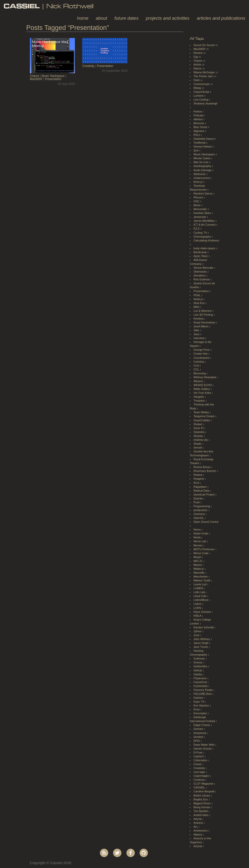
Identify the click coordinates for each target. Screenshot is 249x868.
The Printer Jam (204, 76)
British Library (202, 795)
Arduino (199, 823)
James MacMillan (205, 221)
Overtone (200, 514)
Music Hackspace (53, 76)
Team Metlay (202, 412)
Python (198, 111)
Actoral (198, 846)
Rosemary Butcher (205, 471)
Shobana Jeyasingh (206, 103)
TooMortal (200, 143)
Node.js (199, 299)
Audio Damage (203, 170)
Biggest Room (203, 803)
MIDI (197, 307)
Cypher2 (199, 756)
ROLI (197, 135)
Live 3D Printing (204, 315)
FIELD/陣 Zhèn (203, 694)
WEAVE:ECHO (203, 385)
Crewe (198, 764)
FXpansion (200, 678)
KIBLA (198, 616)
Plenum (199, 197)
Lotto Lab (200, 592)
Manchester (201, 576)
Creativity (88, 66)
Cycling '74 (201, 233)
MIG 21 (198, 561)
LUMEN (199, 588)
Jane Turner (201, 647)
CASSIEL (200, 787)
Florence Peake (204, 690)
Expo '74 (199, 702)
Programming (202, 506)
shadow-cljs (201, 440)
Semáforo (200, 275)
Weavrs (199, 381)
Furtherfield (201, 686)
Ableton (199, 119)
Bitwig (198, 88)
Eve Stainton (202, 705)
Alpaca (198, 834)
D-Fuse (198, 752)
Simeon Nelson (203, 146)
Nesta (198, 537)
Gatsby (198, 674)
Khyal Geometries (205, 322)
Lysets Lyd (200, 584)
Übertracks (201, 272)
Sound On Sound (204, 45)
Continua (199, 780)
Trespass (200, 401)
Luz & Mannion (203, 311)
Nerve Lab (200, 541)
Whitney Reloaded (205, 377)
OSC (197, 201)
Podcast (199, 115)
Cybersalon (201, 760)
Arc (196, 827)
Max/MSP (36, 79)
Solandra (199, 432)
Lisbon (198, 604)
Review (198, 53)
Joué (197, 635)
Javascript (200, 217)
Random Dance (203, 193)
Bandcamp (200, 252)
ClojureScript (202, 92)
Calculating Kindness (206, 240)
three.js (198, 182)
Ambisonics (201, 831)
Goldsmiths (201, 666)
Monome (199, 123)
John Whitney (202, 639)
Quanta (198, 498)
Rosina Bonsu (202, 467)
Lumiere (199, 96)
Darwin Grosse (203, 749)
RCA (197, 483)
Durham (199, 729)
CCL (197, 369)
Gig (196, 57)
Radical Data (202, 491)
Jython (198, 631)
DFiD (197, 741)
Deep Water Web (204, 745)
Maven (198, 565)
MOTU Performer (204, 549)
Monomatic (201, 209)
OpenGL (199, 518)
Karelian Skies (203, 213)
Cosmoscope (202, 84)
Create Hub (201, 354)
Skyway (199, 436)
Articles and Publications (221, 18)
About (102, 18)
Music (198, 205)
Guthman (200, 658)
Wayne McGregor (205, 72)
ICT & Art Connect (205, 225)
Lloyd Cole (200, 596)
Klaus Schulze (203, 612)
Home (83, 18)
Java (197, 334)
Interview (199, 338)
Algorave (199, 131)
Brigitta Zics (201, 799)
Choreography (203, 237)
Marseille (199, 573)
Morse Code (201, 553)
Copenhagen (202, 776)
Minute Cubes (202, 158)
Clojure (35, 76)
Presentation (53, 79)
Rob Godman (202, 279)
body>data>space (205, 248)
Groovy (198, 662)
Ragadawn (200, 487)
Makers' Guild (202, 580)
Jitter (197, 330)
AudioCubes (201, 815)
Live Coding (201, 100)
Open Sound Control (206, 522)
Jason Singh (201, 643)
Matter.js (199, 569)
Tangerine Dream (204, 416)
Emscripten (201, 713)
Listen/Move (201, 600)
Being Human (202, 807)
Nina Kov (200, 303)
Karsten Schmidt (204, 627)
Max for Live (201, 162)
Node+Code (201, 533)
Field (197, 80)
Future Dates (127, 18)
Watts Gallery (202, 389)
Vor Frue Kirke (203, 393)
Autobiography (203, 166)
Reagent (199, 479)
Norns (198, 530)
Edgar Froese (202, 725)
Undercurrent (202, 178)
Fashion (199, 698)
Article (198, 64)
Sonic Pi (199, 428)
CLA (196, 365)
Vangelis (199, 397)
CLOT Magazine (204, 784)
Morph (198, 557)
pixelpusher (201, 510)
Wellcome (200, 174)
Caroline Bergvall (204, 791)
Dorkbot (199, 737)
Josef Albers (201, 326)
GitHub (198, 670)
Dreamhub (200, 733)
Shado (198, 444)
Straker (198, 424)
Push (197, 502)
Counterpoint (202, 358)
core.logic (200, 772)
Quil (196, 150)
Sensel (198, 448)
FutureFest (201, 682)
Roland (198, 475)
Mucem (198, 545)
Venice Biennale (204, 268)
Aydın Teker (201, 256)
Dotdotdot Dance (204, 139)
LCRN (198, 608)
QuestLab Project (205, 494)
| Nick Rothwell (49, 6)
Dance (198, 68)
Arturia (198, 819)
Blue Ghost (201, 127)
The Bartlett (201, 811)
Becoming (200, 373)
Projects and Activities (168, 18)
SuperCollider (202, 420)
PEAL (197, 295)
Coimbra (199, 362)
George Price (202, 350)
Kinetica (199, 319)
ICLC (197, 228)
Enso (197, 709)
